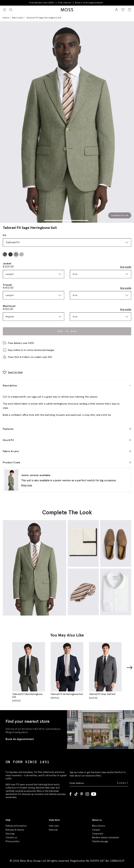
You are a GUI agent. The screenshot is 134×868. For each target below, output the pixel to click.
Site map (10, 834)
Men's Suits (18, 18)
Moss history (99, 826)
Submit (123, 783)
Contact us (11, 837)
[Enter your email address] (93, 783)
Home (6, 18)
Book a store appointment (89, 3)
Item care (54, 826)
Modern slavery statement (106, 837)
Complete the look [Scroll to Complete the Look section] (120, 215)
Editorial (53, 830)
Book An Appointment (20, 739)
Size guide (126, 267)
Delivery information (16, 826)
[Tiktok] (76, 793)
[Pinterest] (82, 793)
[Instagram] (87, 793)
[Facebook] (70, 793)
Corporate (98, 834)
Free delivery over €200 (41, 3)
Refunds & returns (15, 830)
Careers (96, 830)
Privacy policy (12, 841)
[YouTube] (94, 793)
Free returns (65, 3)
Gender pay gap (100, 841)
